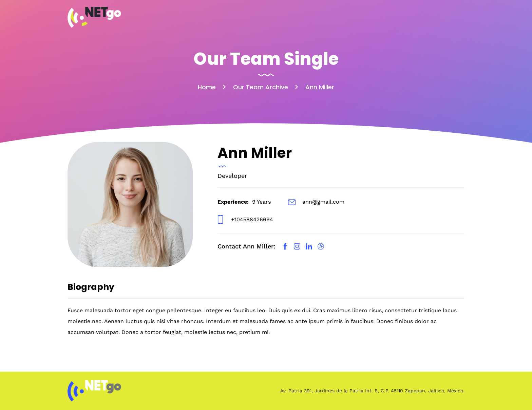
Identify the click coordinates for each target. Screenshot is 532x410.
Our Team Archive (261, 87)
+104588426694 (252, 219)
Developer (232, 176)
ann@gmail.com (323, 202)
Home (207, 87)
